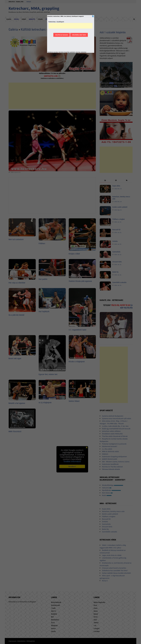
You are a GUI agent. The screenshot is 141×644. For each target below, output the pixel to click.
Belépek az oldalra (62, 35)
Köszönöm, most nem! (79, 35)
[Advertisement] (71, 26)
